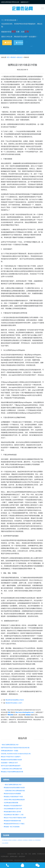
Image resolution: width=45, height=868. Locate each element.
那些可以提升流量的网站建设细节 (11, 766)
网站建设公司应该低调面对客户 (13, 806)
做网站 (34, 854)
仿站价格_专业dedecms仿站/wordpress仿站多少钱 (16, 754)
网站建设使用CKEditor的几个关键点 (14, 824)
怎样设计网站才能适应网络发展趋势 (14, 800)
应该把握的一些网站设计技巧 (9, 763)
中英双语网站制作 (38, 840)
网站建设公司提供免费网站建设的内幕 (12, 772)
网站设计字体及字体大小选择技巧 (11, 757)
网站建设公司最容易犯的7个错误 (13, 797)
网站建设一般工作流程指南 (12, 827)
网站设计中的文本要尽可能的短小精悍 (15, 818)
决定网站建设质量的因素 (11, 803)
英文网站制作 (10, 840)
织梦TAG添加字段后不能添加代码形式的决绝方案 (15, 748)
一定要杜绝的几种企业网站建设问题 (11, 769)
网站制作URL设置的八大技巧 (14, 703)
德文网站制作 (15, 840)
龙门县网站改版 (5, 840)
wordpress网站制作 (5, 843)
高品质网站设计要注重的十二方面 (14, 815)
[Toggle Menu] (43, 8)
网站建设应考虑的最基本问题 (12, 821)
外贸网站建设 (5, 856)
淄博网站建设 (14, 856)
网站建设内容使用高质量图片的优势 (11, 760)
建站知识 (20, 57)
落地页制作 (22, 856)
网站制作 (13, 57)
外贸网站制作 (30, 840)
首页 (8, 57)
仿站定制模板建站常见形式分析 (13, 809)
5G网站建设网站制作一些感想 (10, 751)
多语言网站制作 (25, 840)
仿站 (34, 840)
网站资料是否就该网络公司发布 (15, 700)
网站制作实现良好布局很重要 (12, 794)
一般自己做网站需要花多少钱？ (10, 745)
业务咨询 (8, 43)
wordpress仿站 (12, 854)
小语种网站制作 (20, 840)
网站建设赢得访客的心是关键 (12, 812)
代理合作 (20, 43)
